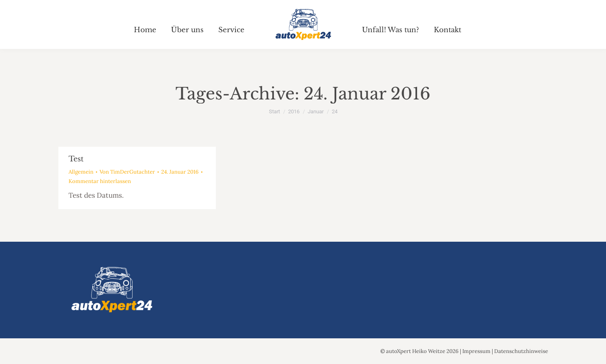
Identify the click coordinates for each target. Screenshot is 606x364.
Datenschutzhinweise (521, 351)
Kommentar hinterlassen (100, 181)
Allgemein (81, 172)
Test (76, 159)
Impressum (476, 351)
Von (127, 172)
